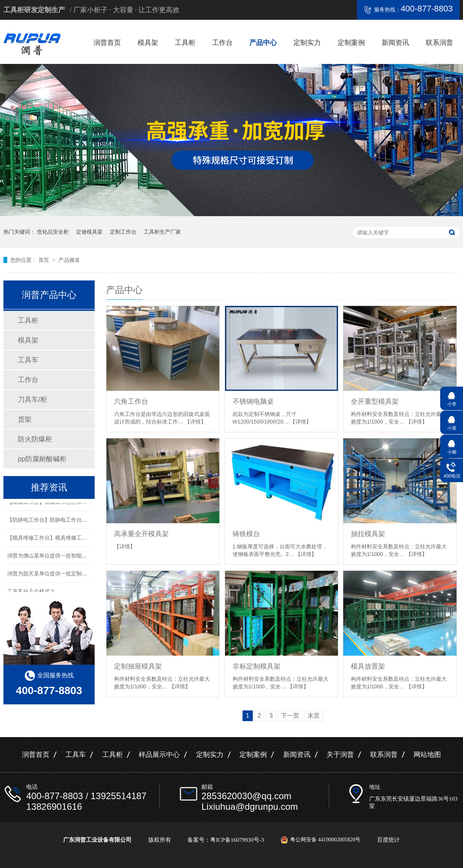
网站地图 (427, 755)
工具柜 (185, 43)
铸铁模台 (246, 534)
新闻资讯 (395, 43)
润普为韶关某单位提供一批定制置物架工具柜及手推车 (71, 574)
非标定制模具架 (257, 666)
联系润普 (439, 43)
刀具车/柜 (33, 400)
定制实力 (307, 43)
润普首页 (107, 43)
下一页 (290, 716)
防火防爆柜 (35, 439)
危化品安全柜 (53, 232)
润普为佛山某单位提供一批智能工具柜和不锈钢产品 (68, 556)
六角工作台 (131, 401)
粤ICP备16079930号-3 (237, 840)
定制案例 (351, 43)
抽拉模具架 (368, 534)
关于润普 (340, 755)
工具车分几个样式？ (31, 592)
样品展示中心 (159, 755)
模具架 (148, 43)
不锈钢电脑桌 (253, 401)
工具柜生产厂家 (162, 232)
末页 (314, 716)
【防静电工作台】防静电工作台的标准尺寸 (58, 520)
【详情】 (195, 422)
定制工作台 (123, 232)
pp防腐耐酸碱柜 (42, 459)
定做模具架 (89, 232)
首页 (44, 260)
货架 (25, 419)
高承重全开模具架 (141, 534)
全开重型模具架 (375, 401)
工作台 (222, 43)
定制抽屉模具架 (138, 666)
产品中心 (263, 43)
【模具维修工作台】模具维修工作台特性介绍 (60, 538)
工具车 (28, 360)
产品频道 (69, 260)
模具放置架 (368, 666)
